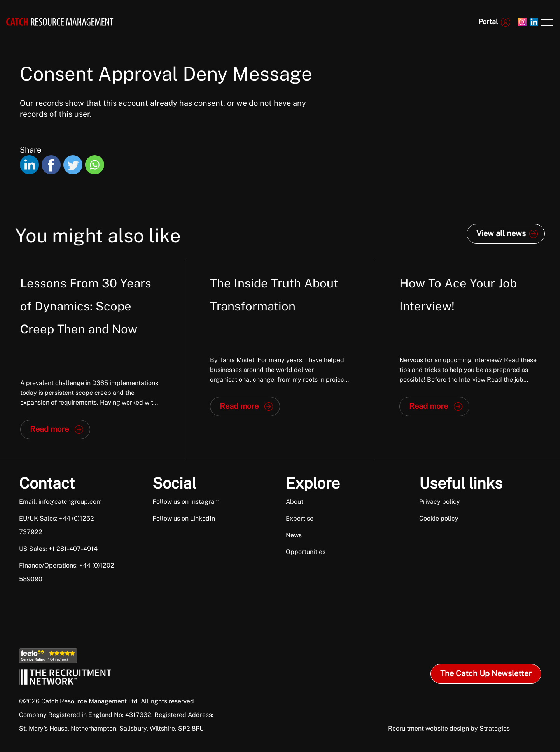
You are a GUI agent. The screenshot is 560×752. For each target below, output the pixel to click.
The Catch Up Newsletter (486, 673)
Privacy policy (440, 502)
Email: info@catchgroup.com (60, 502)
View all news (501, 233)
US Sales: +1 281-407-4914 (58, 549)
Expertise (300, 518)
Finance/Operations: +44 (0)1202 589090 (67, 572)
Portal (488, 22)
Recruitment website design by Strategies (449, 728)
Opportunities (306, 552)
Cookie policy (439, 518)
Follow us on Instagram (186, 502)
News (294, 535)
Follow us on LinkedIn (184, 518)
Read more (49, 429)
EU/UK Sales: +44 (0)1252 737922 (57, 525)
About (295, 502)
